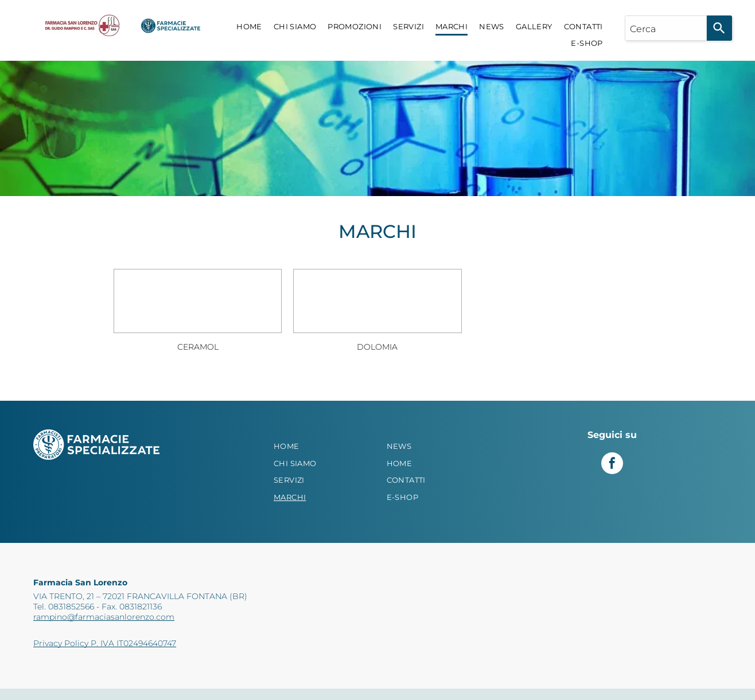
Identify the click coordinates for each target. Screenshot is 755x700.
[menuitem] (249, 27)
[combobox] (666, 28)
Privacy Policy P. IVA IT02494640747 (105, 643)
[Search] (719, 28)
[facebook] (612, 465)
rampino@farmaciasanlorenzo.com (104, 617)
